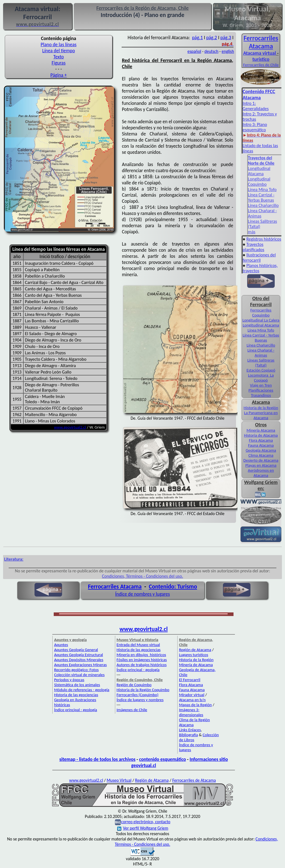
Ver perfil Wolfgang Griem (143, 828)
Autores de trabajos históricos (142, 665)
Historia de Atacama (261, 435)
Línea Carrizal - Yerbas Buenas (261, 197)
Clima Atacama (261, 455)
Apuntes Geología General (76, 650)
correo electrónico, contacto (146, 822)
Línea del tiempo (59, 51)
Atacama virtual (260, 53)
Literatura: (14, 559)
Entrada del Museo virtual (138, 645)
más (252, 232)
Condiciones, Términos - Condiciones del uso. (142, 576)
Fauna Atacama (261, 445)
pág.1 (197, 38)
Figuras (58, 63)
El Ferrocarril (190, 680)
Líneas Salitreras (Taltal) (261, 363)
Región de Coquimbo (134, 685)
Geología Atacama (261, 450)
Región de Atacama (195, 650)
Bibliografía (188, 735)
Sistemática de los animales (77, 685)
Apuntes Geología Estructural (78, 655)
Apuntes (61, 645)
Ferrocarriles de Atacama (194, 780)
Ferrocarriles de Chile (261, 65)
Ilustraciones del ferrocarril (259, 258)
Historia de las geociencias (76, 695)
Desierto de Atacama (261, 460)
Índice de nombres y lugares (143, 594)
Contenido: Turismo (173, 587)
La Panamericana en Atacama (261, 415)
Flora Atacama (261, 440)
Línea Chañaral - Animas (261, 353)
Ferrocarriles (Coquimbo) (137, 695)
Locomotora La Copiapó (261, 378)
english (228, 51)
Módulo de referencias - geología (82, 690)
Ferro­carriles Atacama (261, 42)
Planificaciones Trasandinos (261, 393)
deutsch (212, 51)
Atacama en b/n (192, 700)
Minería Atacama (261, 430)
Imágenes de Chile (132, 710)
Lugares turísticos (194, 655)
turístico (261, 59)
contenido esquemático (163, 759)
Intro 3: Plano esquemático (255, 127)
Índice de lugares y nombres (140, 700)
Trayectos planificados (254, 247)
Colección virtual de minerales (79, 675)
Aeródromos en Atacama (261, 473)
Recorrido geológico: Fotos (76, 670)
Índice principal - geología (75, 710)
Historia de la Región (261, 408)
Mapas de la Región (195, 705)
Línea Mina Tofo (262, 190)
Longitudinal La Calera (261, 320)
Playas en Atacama (261, 465)
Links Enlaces (190, 730)
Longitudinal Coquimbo (259, 182)
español (194, 51)
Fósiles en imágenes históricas (142, 660)
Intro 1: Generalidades (256, 106)
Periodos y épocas (69, 680)
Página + (59, 75)
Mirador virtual (192, 695)
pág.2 (212, 38)
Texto (59, 57)
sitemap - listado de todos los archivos (97, 759)
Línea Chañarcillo (263, 205)
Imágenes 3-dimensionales (191, 712)
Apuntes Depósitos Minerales (79, 660)
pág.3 (226, 38)
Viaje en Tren (261, 385)
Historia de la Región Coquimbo (143, 690)
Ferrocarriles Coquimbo (261, 313)
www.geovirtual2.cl (70, 427)
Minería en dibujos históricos (141, 655)
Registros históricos (264, 239)
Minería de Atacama (196, 665)
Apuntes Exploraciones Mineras (80, 665)
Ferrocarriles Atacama (115, 587)
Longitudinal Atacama (259, 171)
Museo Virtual (119, 780)
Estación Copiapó (261, 370)
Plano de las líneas (59, 44)
